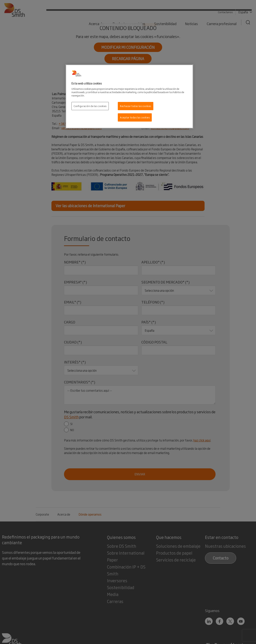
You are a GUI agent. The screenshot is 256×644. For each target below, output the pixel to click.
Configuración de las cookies (90, 106)
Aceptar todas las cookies (135, 117)
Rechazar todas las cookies (136, 106)
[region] (129, 97)
